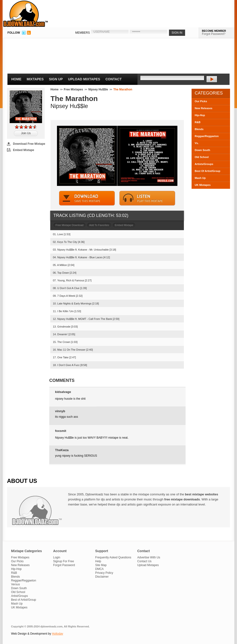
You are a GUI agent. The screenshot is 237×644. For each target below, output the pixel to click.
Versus (16, 584)
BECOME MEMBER (214, 31)
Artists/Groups (204, 164)
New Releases (203, 108)
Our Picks (201, 101)
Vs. (197, 143)
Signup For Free (64, 561)
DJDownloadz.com (26, 14)
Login (57, 557)
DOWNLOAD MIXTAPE (87, 198)
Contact (114, 79)
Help (98, 561)
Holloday (58, 634)
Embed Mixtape (24, 150)
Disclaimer (102, 577)
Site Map (101, 565)
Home (16, 79)
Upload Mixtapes (84, 79)
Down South (202, 150)
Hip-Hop (200, 115)
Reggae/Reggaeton (207, 136)
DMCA (99, 569)
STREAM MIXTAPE (147, 198)
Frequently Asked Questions (113, 557)
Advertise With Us (149, 557)
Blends (199, 129)
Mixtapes (35, 79)
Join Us (26, 133)
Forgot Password (64, 565)
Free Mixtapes (73, 89)
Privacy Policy (104, 573)
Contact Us (144, 561)
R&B (198, 122)
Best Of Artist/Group (208, 171)
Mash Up (200, 178)
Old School (202, 157)
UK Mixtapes (203, 185)
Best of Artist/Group (24, 600)
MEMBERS (83, 33)
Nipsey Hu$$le (98, 89)
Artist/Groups (19, 596)
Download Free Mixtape (29, 144)
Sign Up (56, 79)
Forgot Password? (214, 34)
